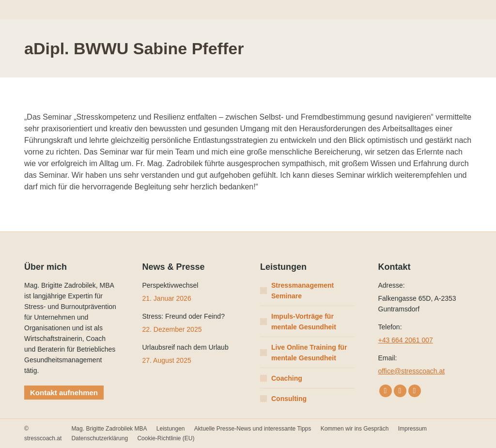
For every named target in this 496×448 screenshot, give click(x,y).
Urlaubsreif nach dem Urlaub (186, 347)
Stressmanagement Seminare (302, 291)
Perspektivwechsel (170, 285)
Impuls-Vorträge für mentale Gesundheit (304, 322)
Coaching (287, 378)
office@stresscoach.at (412, 371)
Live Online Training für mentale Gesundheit (309, 353)
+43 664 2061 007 (406, 340)
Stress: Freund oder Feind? (184, 316)
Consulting (289, 399)
